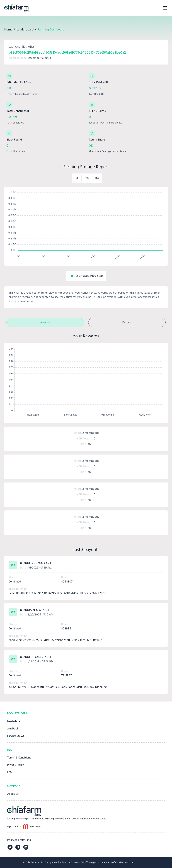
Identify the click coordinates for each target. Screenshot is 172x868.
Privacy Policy (15, 765)
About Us (13, 794)
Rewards (45, 322)
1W (87, 178)
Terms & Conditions (19, 758)
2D (77, 178)
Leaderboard (25, 29)
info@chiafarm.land (19, 840)
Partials (127, 322)
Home (8, 29)
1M (97, 178)
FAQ (10, 772)
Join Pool (12, 729)
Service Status (16, 736)
